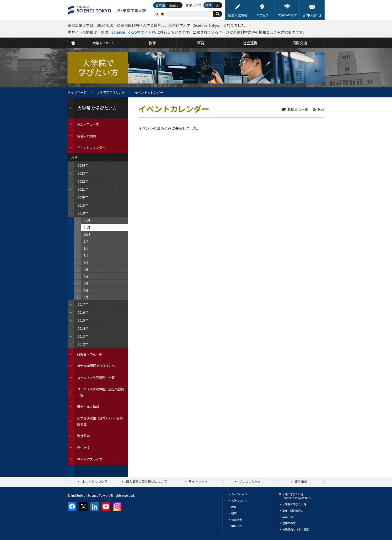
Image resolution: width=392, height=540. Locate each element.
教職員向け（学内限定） (297, 529)
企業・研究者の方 (293, 510)
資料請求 (301, 481)
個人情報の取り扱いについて (146, 481)
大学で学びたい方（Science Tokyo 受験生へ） (299, 496)
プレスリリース (250, 481)
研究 (234, 513)
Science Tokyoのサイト (132, 32)
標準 (208, 5)
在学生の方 (289, 523)
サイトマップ (198, 481)
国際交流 (237, 526)
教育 (234, 507)
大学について (239, 500)
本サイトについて (95, 481)
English (174, 5)
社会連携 (237, 519)
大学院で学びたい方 (111, 92)
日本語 (160, 5)
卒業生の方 (289, 517)
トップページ (77, 92)
